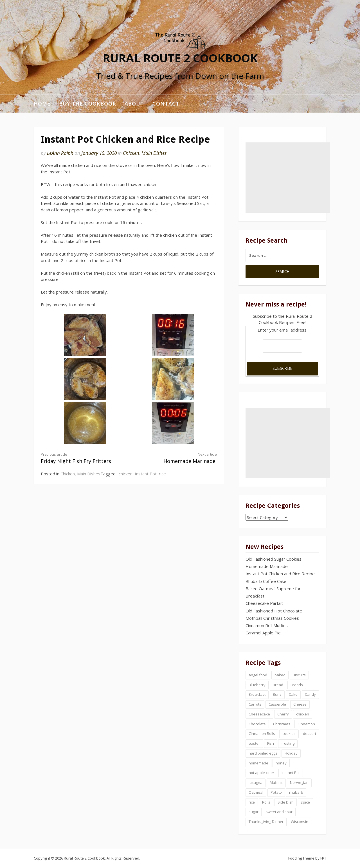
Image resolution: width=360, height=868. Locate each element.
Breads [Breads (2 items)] (297, 685)
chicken (126, 474)
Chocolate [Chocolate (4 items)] (257, 724)
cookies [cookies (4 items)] (289, 733)
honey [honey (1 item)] (281, 763)
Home (42, 104)
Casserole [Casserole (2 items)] (277, 704)
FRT (323, 858)
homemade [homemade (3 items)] (258, 763)
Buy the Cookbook (88, 104)
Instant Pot (146, 474)
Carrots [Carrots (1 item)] (255, 704)
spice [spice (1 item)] (305, 802)
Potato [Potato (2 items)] (276, 792)
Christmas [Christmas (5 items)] (282, 724)
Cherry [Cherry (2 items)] (283, 714)
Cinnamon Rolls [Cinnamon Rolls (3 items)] (262, 733)
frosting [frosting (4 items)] (288, 743)
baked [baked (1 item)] (280, 675)
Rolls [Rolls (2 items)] (266, 802)
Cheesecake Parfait (264, 603)
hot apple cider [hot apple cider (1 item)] (261, 773)
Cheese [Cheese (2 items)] (300, 704)
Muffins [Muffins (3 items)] (276, 782)
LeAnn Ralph (60, 153)
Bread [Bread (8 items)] (278, 685)
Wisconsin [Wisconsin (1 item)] (300, 822)
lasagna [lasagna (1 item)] (256, 782)
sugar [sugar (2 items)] (254, 812)
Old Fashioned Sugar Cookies (274, 559)
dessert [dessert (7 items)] (310, 733)
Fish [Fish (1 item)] (271, 743)
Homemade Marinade (177, 458)
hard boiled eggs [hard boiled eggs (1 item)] (263, 753)
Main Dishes (154, 153)
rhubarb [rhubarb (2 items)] (296, 792)
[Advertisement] (288, 178)
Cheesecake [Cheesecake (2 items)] (259, 714)
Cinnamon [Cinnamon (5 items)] (306, 724)
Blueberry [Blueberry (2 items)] (257, 685)
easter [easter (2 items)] (254, 743)
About (134, 104)
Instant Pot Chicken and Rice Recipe (280, 574)
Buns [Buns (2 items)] (277, 694)
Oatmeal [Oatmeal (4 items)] (256, 792)
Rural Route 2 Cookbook (180, 58)
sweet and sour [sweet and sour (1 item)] (279, 812)
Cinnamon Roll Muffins (267, 625)
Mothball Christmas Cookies (272, 618)
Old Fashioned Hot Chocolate (274, 611)
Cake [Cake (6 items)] (293, 694)
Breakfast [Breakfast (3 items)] (257, 694)
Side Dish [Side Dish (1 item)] (286, 802)
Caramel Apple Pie (263, 633)
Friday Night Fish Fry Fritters (80, 458)
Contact (166, 104)
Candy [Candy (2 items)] (310, 694)
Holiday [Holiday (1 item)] (291, 753)
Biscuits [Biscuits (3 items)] (299, 675)
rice (162, 474)
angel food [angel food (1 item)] (258, 675)
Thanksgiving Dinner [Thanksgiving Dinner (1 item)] (266, 822)
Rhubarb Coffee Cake (266, 581)
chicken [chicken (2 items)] (303, 714)
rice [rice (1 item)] (252, 802)
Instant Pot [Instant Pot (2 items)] (291, 773)
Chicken (131, 153)
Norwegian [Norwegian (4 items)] (299, 782)
